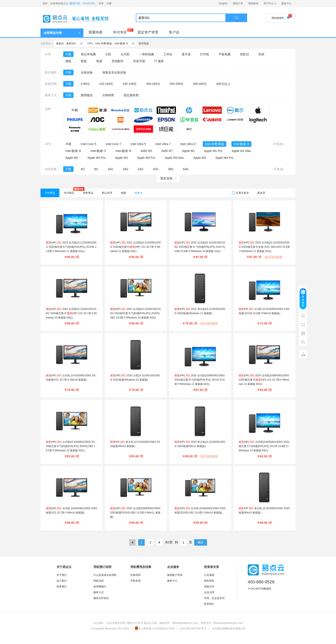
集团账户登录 (175, 575)
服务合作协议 (101, 598)
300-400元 (200, 84)
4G (83, 169)
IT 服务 (159, 61)
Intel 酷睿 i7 (98, 151)
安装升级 (139, 61)
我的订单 (238, 3)
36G (171, 169)
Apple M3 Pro (146, 158)
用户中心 (270, 3)
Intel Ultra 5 (138, 144)
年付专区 (120, 32)
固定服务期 (131, 95)
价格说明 (135, 575)
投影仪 (244, 54)
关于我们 (62, 575)
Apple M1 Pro (213, 151)
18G (125, 169)
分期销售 (108, 95)
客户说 (174, 32)
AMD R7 (167, 151)
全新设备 (87, 72)
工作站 (168, 54)
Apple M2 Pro (97, 158)
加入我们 (62, 581)
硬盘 (84, 61)
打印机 (205, 54)
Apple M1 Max (241, 151)
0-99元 (85, 84)
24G (141, 169)
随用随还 (87, 95)
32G (156, 169)
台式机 (125, 54)
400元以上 (223, 84)
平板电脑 (225, 54)
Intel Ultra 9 (188, 144)
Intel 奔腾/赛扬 (214, 144)
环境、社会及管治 (214, 598)
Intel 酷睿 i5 (73, 151)
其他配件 (118, 61)
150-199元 (130, 84)
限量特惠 (96, 32)
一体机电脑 (147, 54)
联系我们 (62, 587)
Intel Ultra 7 (163, 144)
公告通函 (209, 575)
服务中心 (286, 3)
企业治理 (209, 592)
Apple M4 (200, 158)
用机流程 (99, 581)
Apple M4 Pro (224, 158)
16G (110, 169)
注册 (109, 3)
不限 (68, 54)
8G (96, 169)
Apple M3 (121, 158)
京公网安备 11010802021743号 (155, 629)
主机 (108, 54)
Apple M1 (188, 151)
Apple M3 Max (174, 158)
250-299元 (176, 84)
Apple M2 (72, 158)
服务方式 (99, 592)
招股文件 (209, 587)
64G (186, 169)
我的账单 (253, 3)
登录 (101, 3)
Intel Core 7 (113, 144)
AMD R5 (146, 151)
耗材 (261, 54)
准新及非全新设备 (114, 72)
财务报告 (209, 581)
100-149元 (106, 84)
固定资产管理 (148, 32)
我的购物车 (280, 18)
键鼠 (68, 61)
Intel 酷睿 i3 (241, 144)
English (223, 3)
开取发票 (135, 581)
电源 (99, 61)
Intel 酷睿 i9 (123, 151)
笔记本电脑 (88, 54)
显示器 (186, 54)
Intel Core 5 (88, 144)
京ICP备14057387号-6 (193, 629)
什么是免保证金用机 (105, 575)
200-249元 (153, 84)
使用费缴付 (100, 587)
